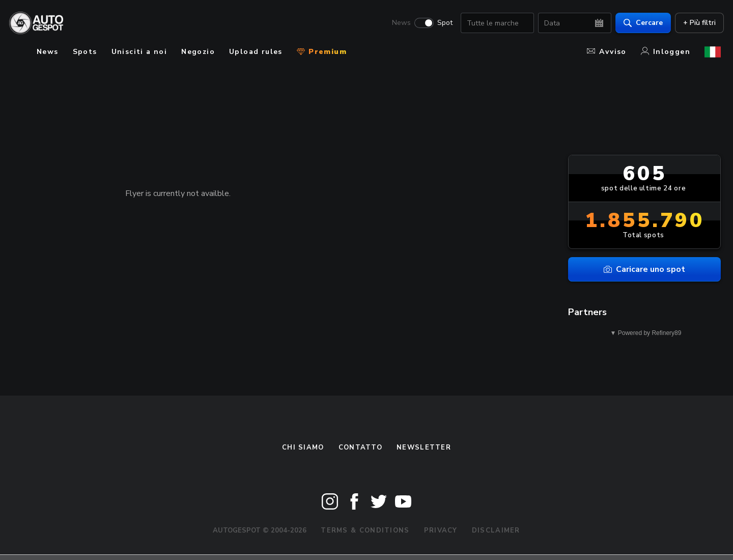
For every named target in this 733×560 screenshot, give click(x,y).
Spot (442, 23)
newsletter (424, 447)
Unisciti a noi (139, 52)
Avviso (607, 52)
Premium (322, 52)
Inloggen (666, 52)
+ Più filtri (696, 23)
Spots (85, 52)
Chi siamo (303, 447)
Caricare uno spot (644, 269)
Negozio (198, 52)
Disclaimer (496, 530)
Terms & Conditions (365, 530)
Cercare (640, 23)
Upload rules (256, 52)
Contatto (360, 447)
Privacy (441, 530)
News (398, 23)
